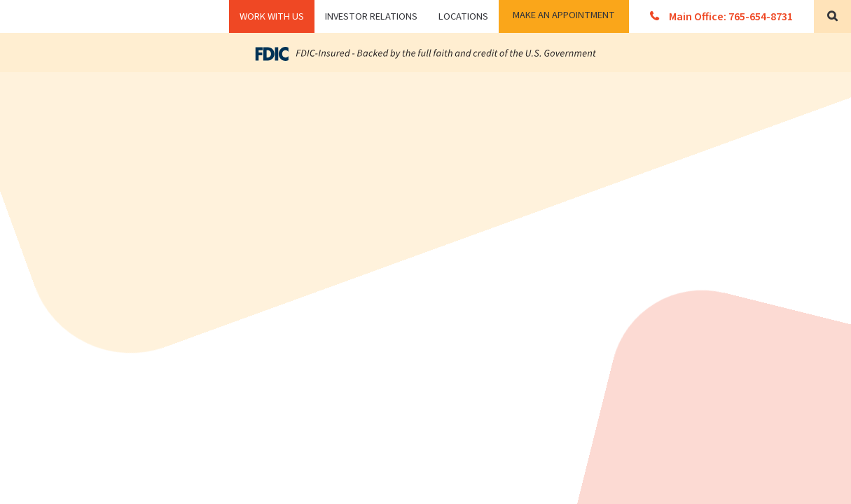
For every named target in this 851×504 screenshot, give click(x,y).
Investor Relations (371, 16)
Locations (463, 16)
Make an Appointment (564, 15)
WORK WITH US (272, 16)
